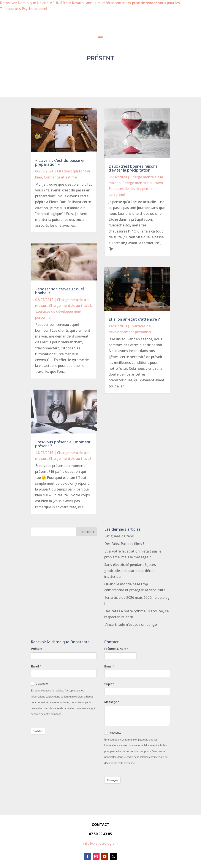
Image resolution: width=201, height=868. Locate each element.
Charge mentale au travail (70, 306)
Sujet (109, 684)
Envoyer (112, 780)
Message (112, 702)
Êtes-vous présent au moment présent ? (63, 444)
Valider (38, 731)
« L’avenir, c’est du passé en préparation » (60, 162)
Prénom (36, 649)
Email (36, 666)
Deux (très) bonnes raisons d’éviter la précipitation (133, 168)
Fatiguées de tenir (119, 536)
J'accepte (39, 684)
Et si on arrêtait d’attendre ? (134, 319)
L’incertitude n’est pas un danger (131, 624)
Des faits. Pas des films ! (124, 544)
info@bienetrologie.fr (100, 843)
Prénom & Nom (116, 649)
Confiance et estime (60, 177)
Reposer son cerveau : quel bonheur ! (59, 291)
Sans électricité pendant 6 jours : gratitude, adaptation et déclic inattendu (131, 570)
